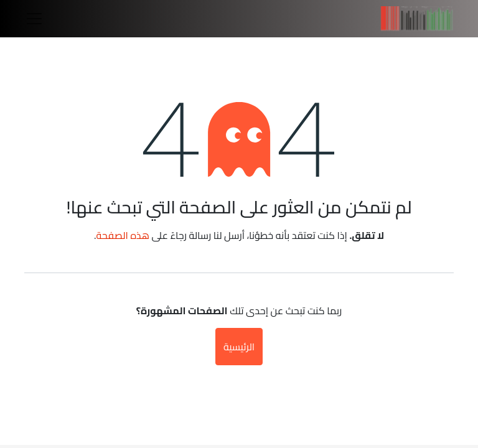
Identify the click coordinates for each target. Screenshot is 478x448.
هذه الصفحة (123, 235)
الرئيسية (239, 347)
